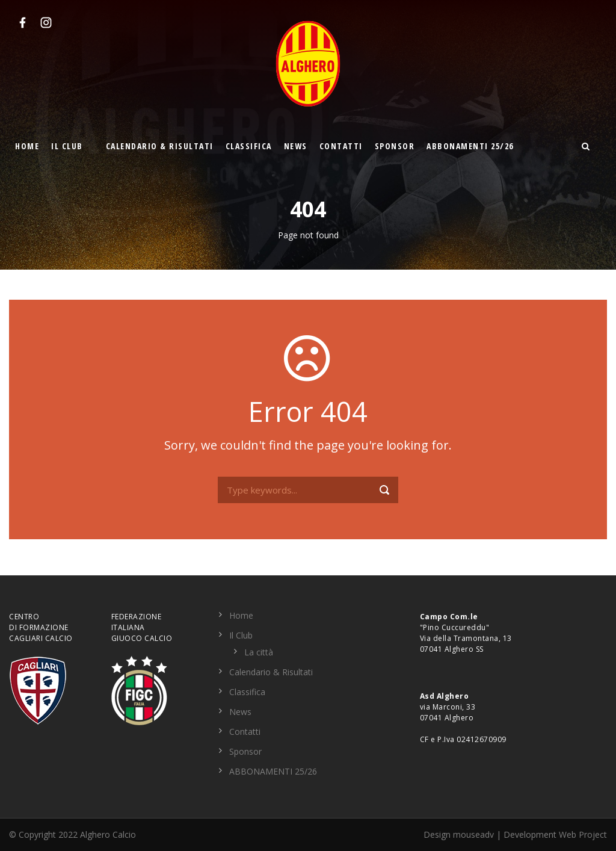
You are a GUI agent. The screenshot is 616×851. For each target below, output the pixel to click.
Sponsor (395, 146)
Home (27, 146)
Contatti (341, 146)
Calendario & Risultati (160, 146)
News (296, 146)
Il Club (67, 146)
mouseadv (473, 834)
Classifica (249, 146)
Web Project (583, 834)
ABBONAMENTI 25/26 (470, 146)
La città (259, 652)
